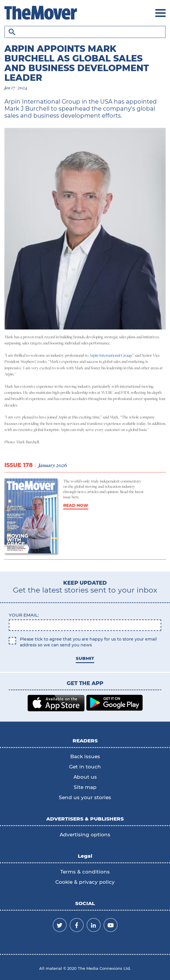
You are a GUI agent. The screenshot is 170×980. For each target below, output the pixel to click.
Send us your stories (85, 797)
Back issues (85, 756)
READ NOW (76, 505)
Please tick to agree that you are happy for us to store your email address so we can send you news (88, 642)
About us (85, 777)
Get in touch (85, 767)
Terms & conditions (85, 872)
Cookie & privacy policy (85, 882)
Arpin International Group (110, 355)
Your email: (24, 615)
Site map (85, 787)
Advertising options (85, 835)
